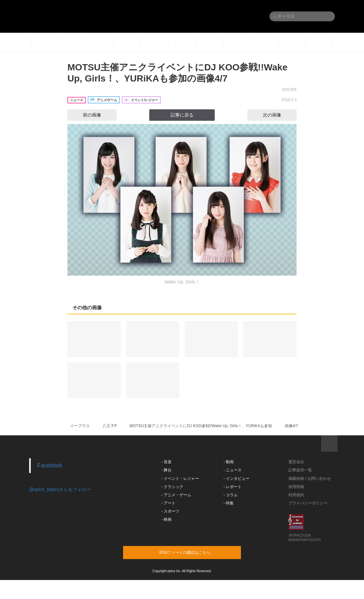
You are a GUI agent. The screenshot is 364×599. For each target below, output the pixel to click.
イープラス (80, 426)
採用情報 (296, 487)
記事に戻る (182, 115)
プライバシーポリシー (308, 503)
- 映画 (166, 519)
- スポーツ (170, 511)
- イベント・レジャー (180, 479)
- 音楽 (166, 462)
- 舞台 (166, 470)
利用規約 (296, 495)
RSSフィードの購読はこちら (194, 552)
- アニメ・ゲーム (176, 495)
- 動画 (229, 462)
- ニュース (233, 470)
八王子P (110, 426)
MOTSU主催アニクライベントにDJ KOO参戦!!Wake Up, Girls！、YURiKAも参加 (201, 426)
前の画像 (86, 115)
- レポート (233, 487)
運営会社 (296, 462)
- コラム (231, 495)
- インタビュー (237, 479)
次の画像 (278, 115)
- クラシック (172, 487)
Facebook (50, 465)
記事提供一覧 (300, 470)
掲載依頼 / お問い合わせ (310, 479)
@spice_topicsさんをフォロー (60, 489)
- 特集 (229, 503)
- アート (168, 503)
